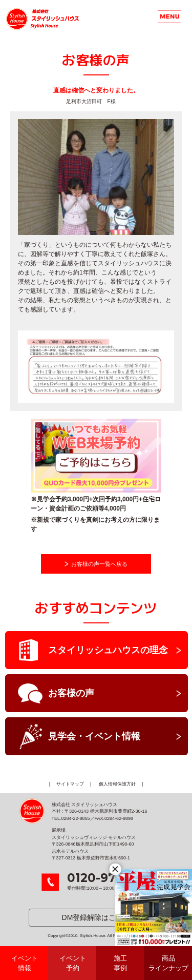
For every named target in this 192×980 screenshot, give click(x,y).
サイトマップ (70, 784)
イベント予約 (73, 963)
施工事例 (120, 963)
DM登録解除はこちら (96, 917)
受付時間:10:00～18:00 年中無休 (109, 881)
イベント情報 (25, 963)
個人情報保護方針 (117, 784)
